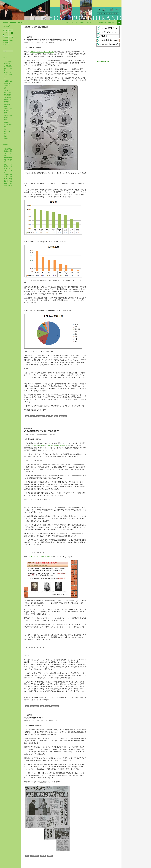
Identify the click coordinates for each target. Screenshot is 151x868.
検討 (48, 416)
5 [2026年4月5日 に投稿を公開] (12, 33)
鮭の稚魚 (6, 138)
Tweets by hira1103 (103, 61)
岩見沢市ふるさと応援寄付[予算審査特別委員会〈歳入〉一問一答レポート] (8, 152)
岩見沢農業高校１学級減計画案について (42, 431)
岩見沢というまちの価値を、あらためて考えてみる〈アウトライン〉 (8, 169)
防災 (5, 129)
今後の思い (7, 86)
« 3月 (4, 45)
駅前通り (6, 136)
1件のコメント (54, 43)
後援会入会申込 (112, 23)
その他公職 (7, 64)
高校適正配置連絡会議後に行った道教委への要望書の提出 (49, 446)
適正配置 (43, 856)
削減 (27, 706)
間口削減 (50, 856)
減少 (42, 706)
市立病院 (6, 102)
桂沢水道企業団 (8, 115)
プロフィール (74, 23)
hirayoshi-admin (42, 43)
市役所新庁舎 (7, 100)
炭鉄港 (6, 120)
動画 (5, 88)
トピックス (7, 79)
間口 (56, 416)
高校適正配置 (63, 416)
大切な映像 (7, 90)
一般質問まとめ (8, 81)
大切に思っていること (86, 23)
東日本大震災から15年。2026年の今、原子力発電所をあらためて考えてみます (8, 182)
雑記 (5, 134)
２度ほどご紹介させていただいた (42, 52)
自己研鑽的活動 (8, 124)
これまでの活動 (8, 61)
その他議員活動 (28, 37)
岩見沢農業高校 (40, 416)
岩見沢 (32, 416)
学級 (27, 416)
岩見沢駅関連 (7, 97)
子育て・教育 (7, 93)
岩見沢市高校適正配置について (38, 718)
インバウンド (7, 72)
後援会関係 (7, 104)
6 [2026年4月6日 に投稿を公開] (4, 35)
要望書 (47, 706)
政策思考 (6, 107)
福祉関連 (6, 122)
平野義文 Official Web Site (13, 23)
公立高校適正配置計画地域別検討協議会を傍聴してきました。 (51, 40)
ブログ (95, 23)
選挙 (5, 127)
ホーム (67, 23)
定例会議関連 (7, 95)
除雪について (7, 131)
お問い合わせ (102, 23)
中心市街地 (7, 83)
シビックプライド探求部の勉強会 (40, 557)
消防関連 (6, 118)
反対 (27, 856)
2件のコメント (54, 434)
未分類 (6, 113)
